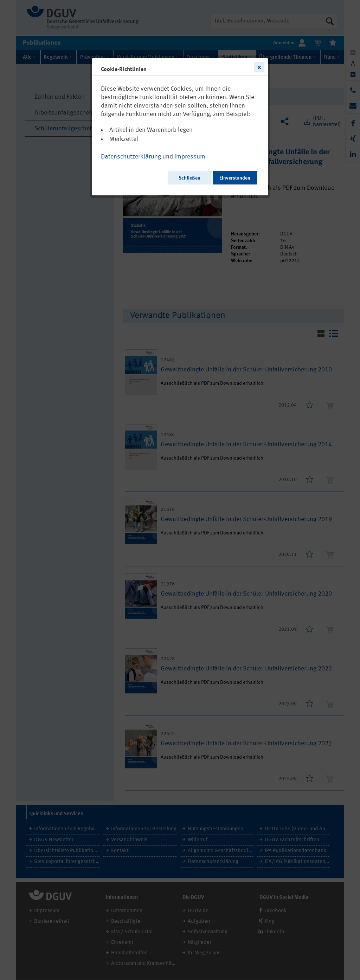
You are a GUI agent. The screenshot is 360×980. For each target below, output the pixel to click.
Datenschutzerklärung (131, 157)
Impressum (190, 157)
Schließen (189, 178)
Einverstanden (235, 178)
